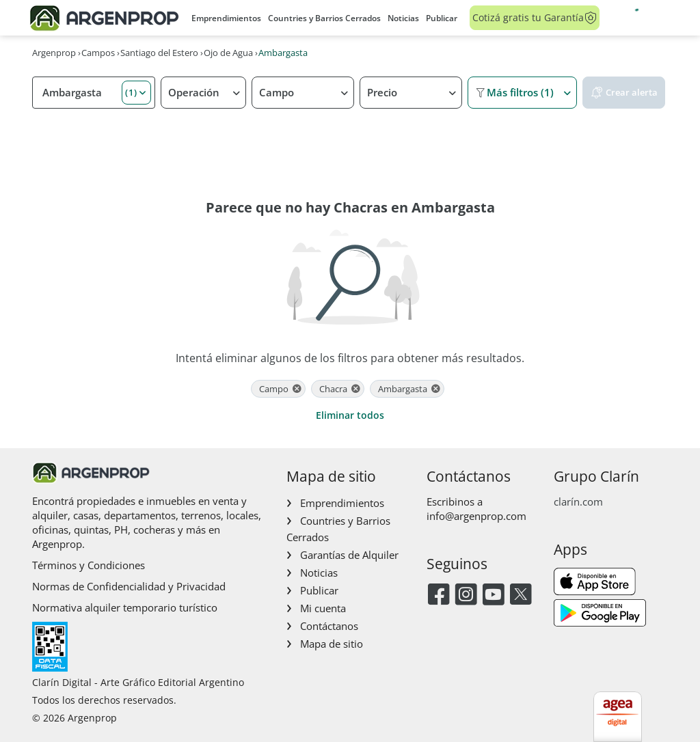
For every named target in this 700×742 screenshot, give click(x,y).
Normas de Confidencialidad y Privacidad (129, 586)
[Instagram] (466, 595)
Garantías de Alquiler (349, 555)
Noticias (403, 18)
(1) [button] (131, 92)
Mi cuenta (323, 608)
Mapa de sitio (332, 644)
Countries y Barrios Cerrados (324, 18)
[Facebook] (439, 595)
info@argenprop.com (476, 516)
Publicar (442, 18)
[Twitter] (521, 595)
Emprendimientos (226, 18)
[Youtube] (493, 595)
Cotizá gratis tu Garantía (535, 18)
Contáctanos (329, 626)
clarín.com (578, 501)
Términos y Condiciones (89, 565)
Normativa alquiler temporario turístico (125, 607)
